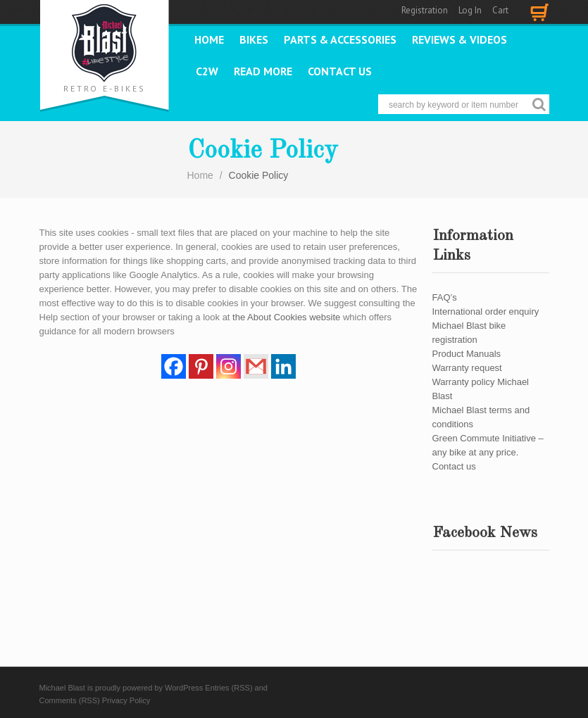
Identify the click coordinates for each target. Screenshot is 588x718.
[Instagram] (229, 366)
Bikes (254, 39)
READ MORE (263, 71)
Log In (470, 10)
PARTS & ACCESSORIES (340, 39)
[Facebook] (174, 366)
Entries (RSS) (229, 688)
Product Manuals (467, 354)
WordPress (184, 688)
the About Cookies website (286, 317)
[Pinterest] (201, 366)
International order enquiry (486, 311)
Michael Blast (62, 688)
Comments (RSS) (70, 700)
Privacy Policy (126, 700)
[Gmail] (256, 366)
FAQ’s (445, 297)
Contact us (340, 71)
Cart (500, 10)
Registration (425, 10)
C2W (207, 71)
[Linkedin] (283, 366)
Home (209, 39)
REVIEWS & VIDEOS (459, 39)
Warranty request (467, 368)
